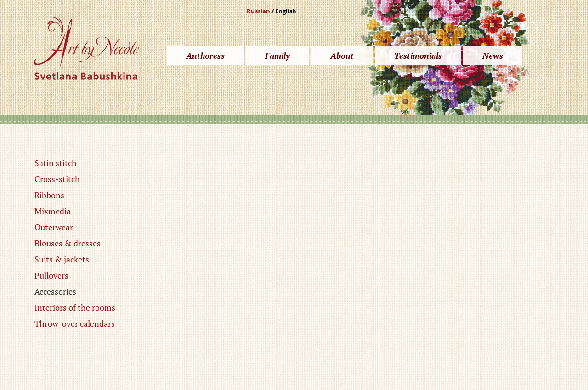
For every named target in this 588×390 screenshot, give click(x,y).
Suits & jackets (62, 259)
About (342, 56)
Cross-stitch (57, 179)
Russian (258, 11)
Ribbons (49, 195)
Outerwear (54, 227)
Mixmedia (53, 211)
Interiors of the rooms (75, 307)
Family (277, 56)
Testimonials (418, 56)
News (493, 56)
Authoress (205, 56)
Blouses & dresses (68, 243)
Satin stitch (56, 163)
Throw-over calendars (75, 323)
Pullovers (51, 275)
